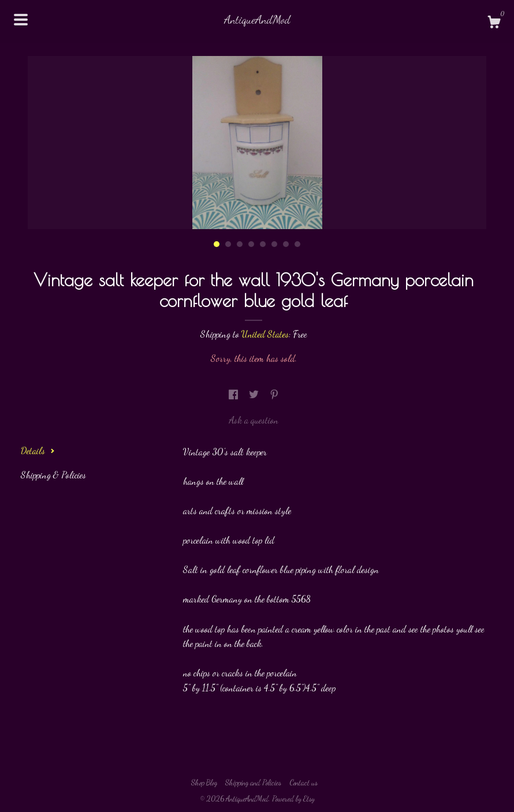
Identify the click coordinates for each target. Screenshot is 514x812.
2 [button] (228, 244)
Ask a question (254, 420)
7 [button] (286, 244)
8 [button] (297, 244)
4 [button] (251, 244)
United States (265, 334)
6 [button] (274, 244)
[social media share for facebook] (234, 394)
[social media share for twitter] (255, 394)
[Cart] (494, 24)
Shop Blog (204, 783)
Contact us (303, 783)
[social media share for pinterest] (274, 394)
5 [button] (263, 244)
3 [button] (240, 244)
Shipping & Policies (53, 475)
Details (38, 450)
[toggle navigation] (21, 20)
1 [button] (217, 244)
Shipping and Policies (253, 783)
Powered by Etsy (293, 799)
